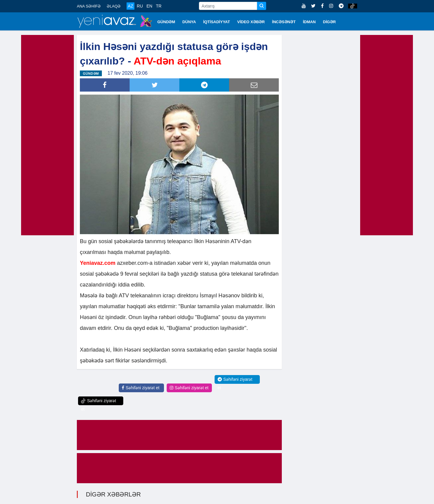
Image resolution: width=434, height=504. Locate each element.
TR (159, 6)
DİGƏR (330, 22)
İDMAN (309, 22)
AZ (131, 6)
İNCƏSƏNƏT (284, 22)
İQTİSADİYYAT (217, 22)
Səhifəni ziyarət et (141, 388)
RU (140, 6)
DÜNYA (189, 22)
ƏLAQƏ (114, 6)
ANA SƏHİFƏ (89, 6)
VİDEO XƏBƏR (251, 22)
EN (149, 6)
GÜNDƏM (166, 22)
